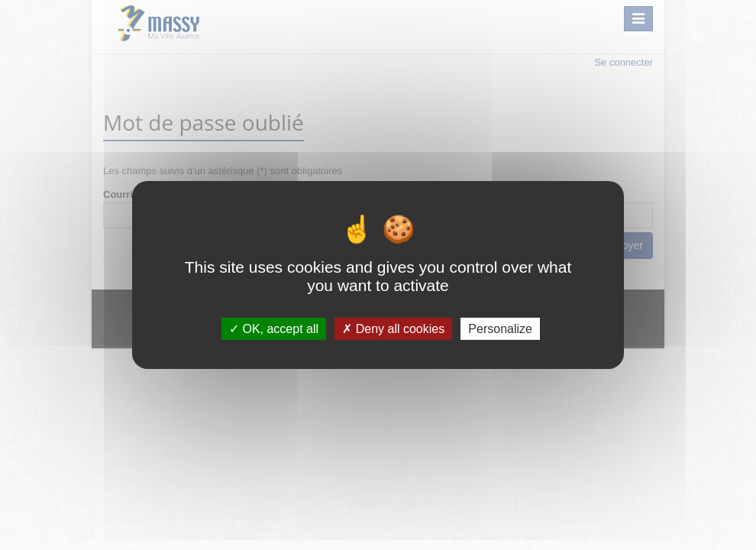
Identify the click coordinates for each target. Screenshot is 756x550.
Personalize (500, 329)
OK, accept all (274, 329)
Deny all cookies (393, 329)
